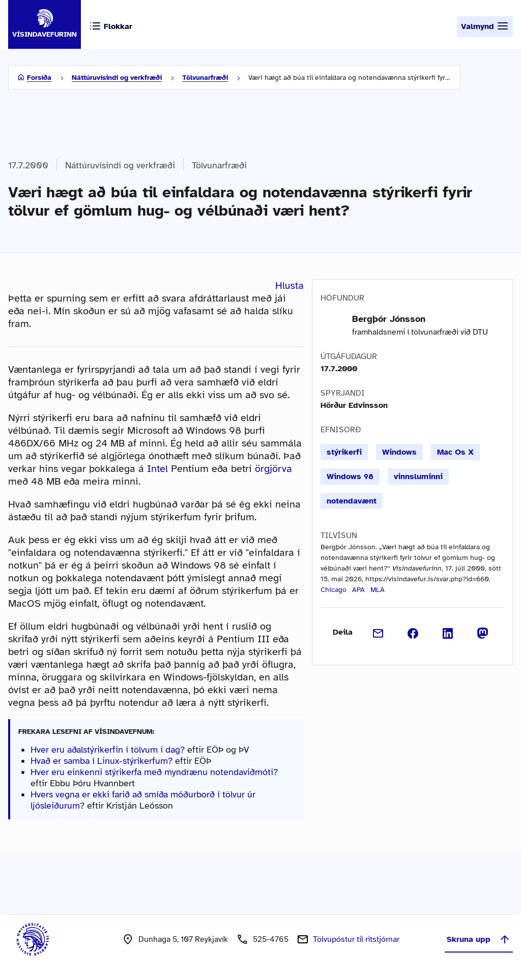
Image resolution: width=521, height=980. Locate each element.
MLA (378, 590)
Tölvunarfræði (205, 78)
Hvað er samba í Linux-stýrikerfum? (102, 761)
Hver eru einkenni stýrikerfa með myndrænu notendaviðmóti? (154, 772)
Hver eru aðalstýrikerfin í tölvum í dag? (108, 750)
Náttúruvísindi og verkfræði (117, 78)
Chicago (334, 590)
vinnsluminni (418, 477)
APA (358, 590)
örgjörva (273, 469)
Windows (399, 452)
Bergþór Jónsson (389, 319)
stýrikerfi (344, 452)
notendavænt (352, 501)
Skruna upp (479, 939)
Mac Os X (455, 452)
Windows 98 (350, 477)
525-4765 (271, 939)
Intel (157, 469)
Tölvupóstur (356, 939)
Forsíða (39, 78)
